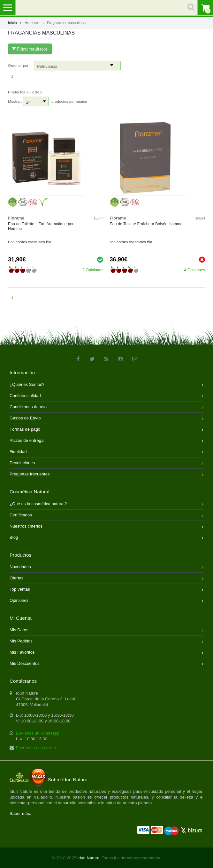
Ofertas (107, 579)
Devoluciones (107, 463)
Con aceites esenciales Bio (30, 242)
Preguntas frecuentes (107, 475)
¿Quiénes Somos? (107, 385)
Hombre (31, 23)
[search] (107, 8)
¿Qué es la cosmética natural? (107, 504)
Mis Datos (107, 630)
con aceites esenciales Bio (131, 242)
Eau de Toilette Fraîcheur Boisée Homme (146, 224)
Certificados (107, 516)
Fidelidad (107, 452)
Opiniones (107, 601)
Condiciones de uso (107, 407)
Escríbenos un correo (36, 748)
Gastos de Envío (107, 419)
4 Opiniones (195, 270)
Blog (107, 538)
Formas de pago (107, 430)
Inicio (15, 23)
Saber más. (20, 813)
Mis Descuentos (107, 664)
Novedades (107, 567)
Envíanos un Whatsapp (38, 733)
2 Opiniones (93, 270)
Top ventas (107, 590)
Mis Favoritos (107, 653)
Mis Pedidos (107, 642)
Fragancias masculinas (66, 23)
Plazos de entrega (107, 441)
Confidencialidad (107, 396)
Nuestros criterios (107, 527)
